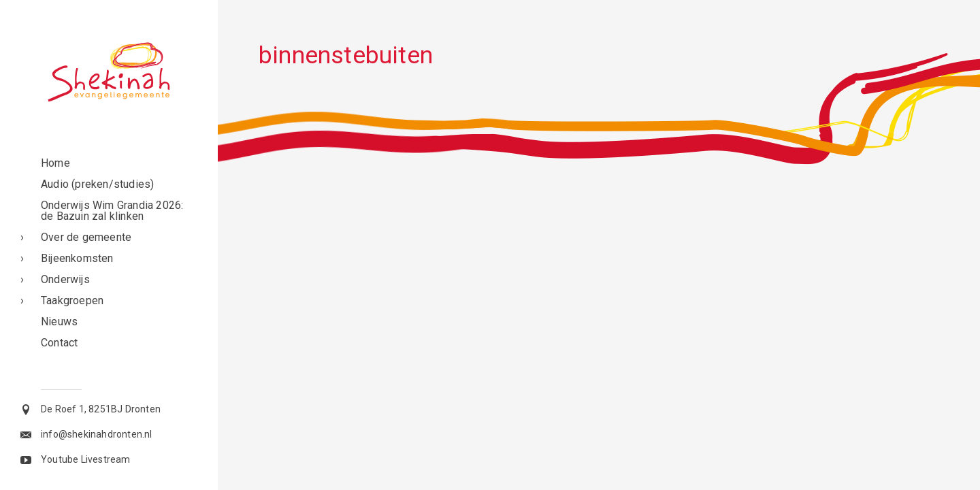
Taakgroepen (72, 300)
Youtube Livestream (86, 459)
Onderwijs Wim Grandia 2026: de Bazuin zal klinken (112, 211)
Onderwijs (65, 279)
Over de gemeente (86, 237)
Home (55, 163)
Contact (59, 343)
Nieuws (59, 322)
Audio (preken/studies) (97, 184)
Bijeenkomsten (77, 258)
